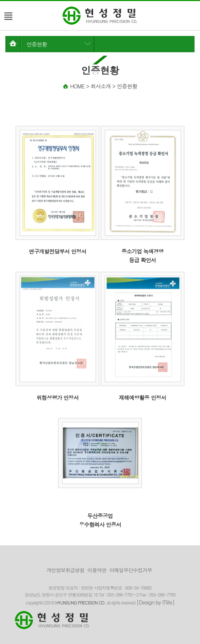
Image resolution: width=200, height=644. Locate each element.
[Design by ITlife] (156, 602)
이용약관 (97, 570)
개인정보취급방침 (65, 570)
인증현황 (37, 44)
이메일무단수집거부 (131, 570)
